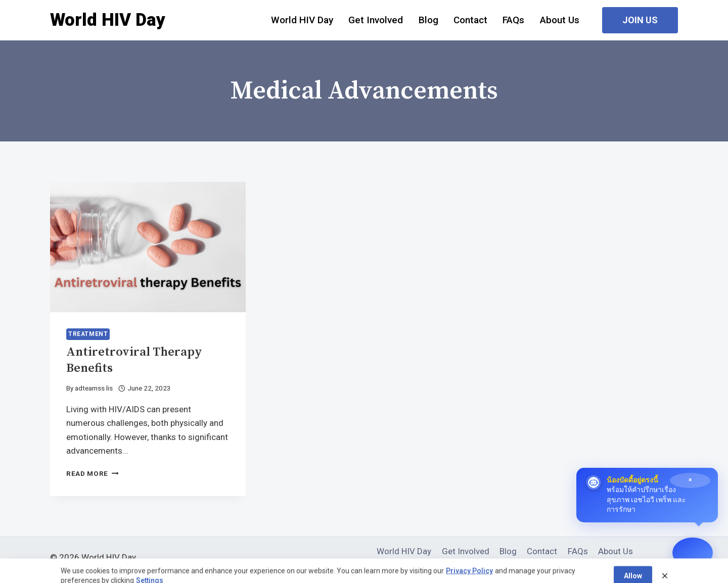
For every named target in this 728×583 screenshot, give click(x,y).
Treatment (88, 334)
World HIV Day (302, 20)
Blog (428, 20)
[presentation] (148, 247)
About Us (560, 20)
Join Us (640, 20)
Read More (93, 473)
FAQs (513, 20)
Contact (470, 20)
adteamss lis (94, 388)
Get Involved (376, 20)
